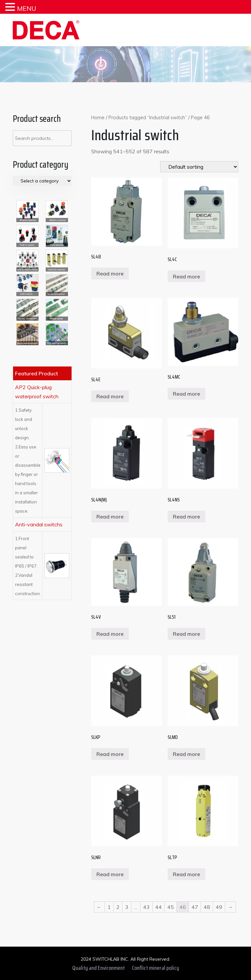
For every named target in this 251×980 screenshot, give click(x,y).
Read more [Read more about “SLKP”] (110, 754)
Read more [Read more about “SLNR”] (110, 874)
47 (195, 907)
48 (207, 907)
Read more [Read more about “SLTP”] (186, 874)
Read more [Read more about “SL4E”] (110, 396)
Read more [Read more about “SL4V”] (110, 634)
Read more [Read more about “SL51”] (186, 634)
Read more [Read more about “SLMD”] (186, 754)
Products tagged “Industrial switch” (148, 117)
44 (159, 907)
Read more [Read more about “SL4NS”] (186, 517)
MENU (27, 8)
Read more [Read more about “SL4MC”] (186, 394)
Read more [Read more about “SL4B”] (110, 273)
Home (98, 117)
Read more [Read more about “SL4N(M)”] (110, 517)
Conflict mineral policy (156, 968)
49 (219, 907)
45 (171, 907)
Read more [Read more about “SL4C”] (186, 276)
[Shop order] (199, 167)
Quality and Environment (99, 968)
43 (146, 907)
